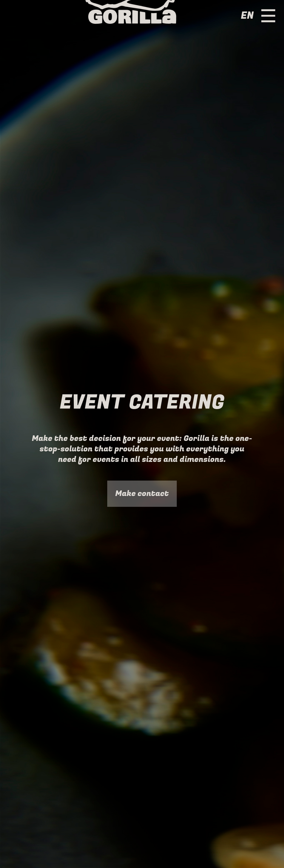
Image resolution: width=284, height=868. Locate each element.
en (247, 16)
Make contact (142, 494)
